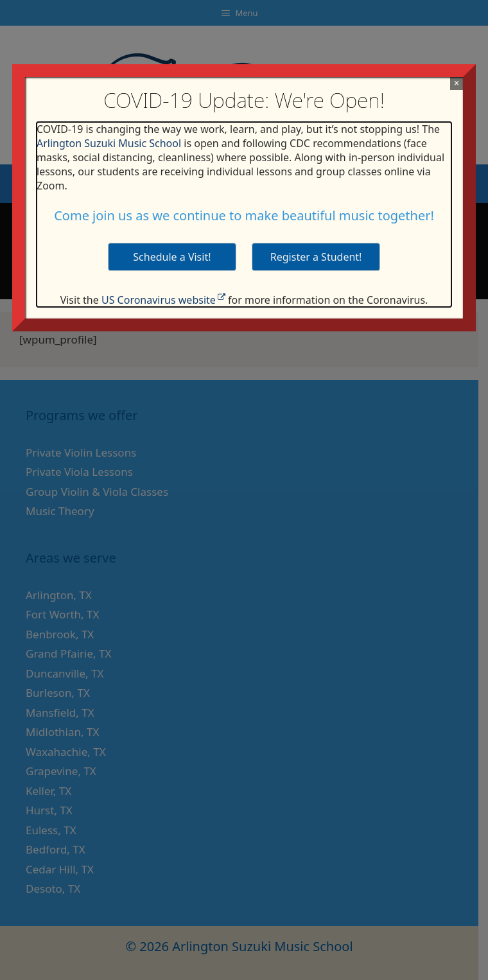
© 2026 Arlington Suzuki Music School (244, 946)
